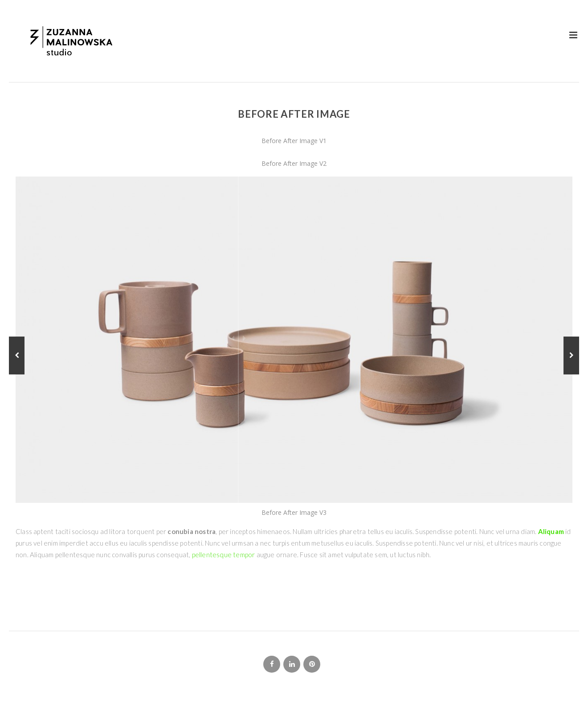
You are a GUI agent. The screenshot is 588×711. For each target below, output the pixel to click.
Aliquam (550, 531)
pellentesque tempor (224, 555)
